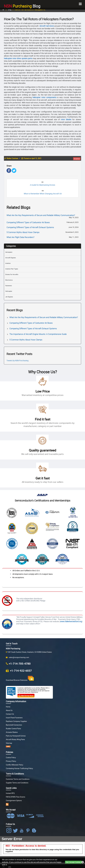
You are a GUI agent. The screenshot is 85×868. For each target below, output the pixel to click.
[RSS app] (7, 804)
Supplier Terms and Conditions (17, 783)
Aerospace (9, 252)
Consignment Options (14, 801)
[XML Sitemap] (8, 747)
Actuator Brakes (12, 732)
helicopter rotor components (44, 97)
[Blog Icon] (35, 831)
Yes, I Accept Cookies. (73, 862)
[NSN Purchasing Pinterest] (28, 831)
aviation (77, 159)
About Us (9, 710)
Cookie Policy (11, 758)
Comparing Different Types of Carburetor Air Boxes (28, 222)
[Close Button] (83, 862)
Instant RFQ (10, 793)
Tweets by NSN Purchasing (17, 360)
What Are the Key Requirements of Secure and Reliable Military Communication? (41, 215)
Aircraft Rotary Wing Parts (15, 739)
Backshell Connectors (14, 725)
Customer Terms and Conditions (18, 779)
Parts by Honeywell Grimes (16, 736)
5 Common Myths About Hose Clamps (23, 232)
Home (8, 707)
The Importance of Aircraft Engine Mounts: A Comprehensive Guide (38, 334)
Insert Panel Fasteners (14, 718)
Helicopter (9, 291)
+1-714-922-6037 (20, 671)
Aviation (8, 263)
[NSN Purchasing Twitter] (16, 831)
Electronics (9, 280)
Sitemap (9, 743)
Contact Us (10, 714)
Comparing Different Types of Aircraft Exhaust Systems (30, 227)
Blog (22, 6)
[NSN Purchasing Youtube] (22, 831)
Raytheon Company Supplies (16, 721)
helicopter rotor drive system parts (18, 58)
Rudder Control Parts (13, 729)
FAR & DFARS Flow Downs (16, 797)
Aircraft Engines (11, 258)
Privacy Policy (11, 761)
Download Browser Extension (20, 679)
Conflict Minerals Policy (14, 765)
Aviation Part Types (12, 269)
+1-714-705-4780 (20, 664)
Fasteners (9, 286)
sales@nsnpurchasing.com (18, 657)
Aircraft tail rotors (47, 26)
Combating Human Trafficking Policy (19, 768)
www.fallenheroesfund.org (71, 621)
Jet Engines (9, 297)
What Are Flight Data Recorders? (20, 237)
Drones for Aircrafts (12, 274)
